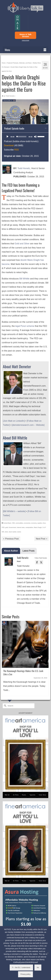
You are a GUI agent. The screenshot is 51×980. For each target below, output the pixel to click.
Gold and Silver (22, 244)
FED (3, 527)
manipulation (29, 527)
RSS (17, 150)
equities (40, 523)
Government (12, 527)
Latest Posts (29, 551)
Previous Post (12, 539)
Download (9, 145)
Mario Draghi (38, 527)
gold (7, 527)
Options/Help (25, 40)
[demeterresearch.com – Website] (28, 425)
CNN (13, 523)
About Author (11, 551)
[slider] (21, 137)
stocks (19, 532)
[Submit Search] (5, 706)
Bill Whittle (24, 279)
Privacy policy (26, 974)
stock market (13, 532)
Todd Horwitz (10, 96)
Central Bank (7, 523)
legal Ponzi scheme (25, 326)
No (38, 968)
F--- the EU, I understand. (21, 968)
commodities (19, 523)
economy (34, 523)
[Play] (7, 137)
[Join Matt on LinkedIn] (14, 421)
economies (27, 523)
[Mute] (35, 137)
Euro (44, 523)
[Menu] (26, 50)
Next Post (41, 539)
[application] (25, 137)
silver (6, 532)
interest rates (21, 527)
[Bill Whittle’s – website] (14, 511)
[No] (48, 953)
